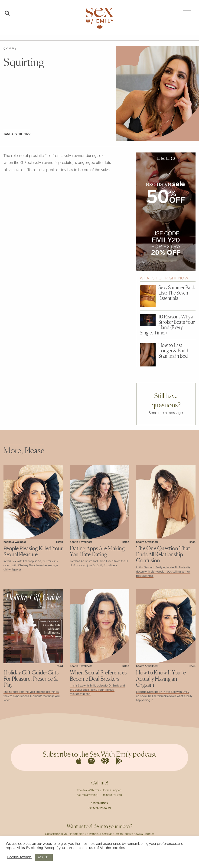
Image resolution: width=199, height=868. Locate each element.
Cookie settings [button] (19, 857)
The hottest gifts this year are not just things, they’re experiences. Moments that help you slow (32, 696)
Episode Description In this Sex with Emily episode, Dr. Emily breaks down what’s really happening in (164, 696)
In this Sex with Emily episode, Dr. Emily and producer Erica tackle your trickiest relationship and (97, 690)
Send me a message (166, 413)
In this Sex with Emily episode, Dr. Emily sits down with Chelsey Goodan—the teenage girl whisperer (31, 566)
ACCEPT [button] (44, 857)
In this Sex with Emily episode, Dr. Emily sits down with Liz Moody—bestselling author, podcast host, (163, 572)
